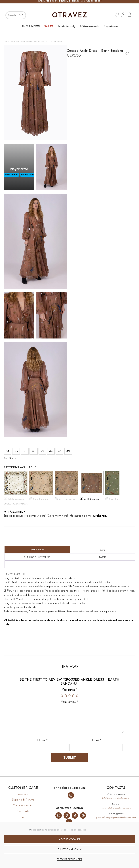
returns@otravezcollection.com (116, 808)
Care (103, 550)
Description (37, 550)
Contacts (23, 794)
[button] (126, 52)
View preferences (70, 860)
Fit (37, 565)
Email (97, 740)
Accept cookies (69, 840)
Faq (23, 817)
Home (8, 42)
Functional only (69, 850)
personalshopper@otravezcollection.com (116, 818)
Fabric (103, 557)
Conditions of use (23, 806)
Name (42, 740)
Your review (69, 702)
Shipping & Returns (23, 800)
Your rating (69, 690)
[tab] (37, 550)
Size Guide (23, 811)
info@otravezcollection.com (116, 798)
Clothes (16, 42)
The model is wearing (37, 557)
